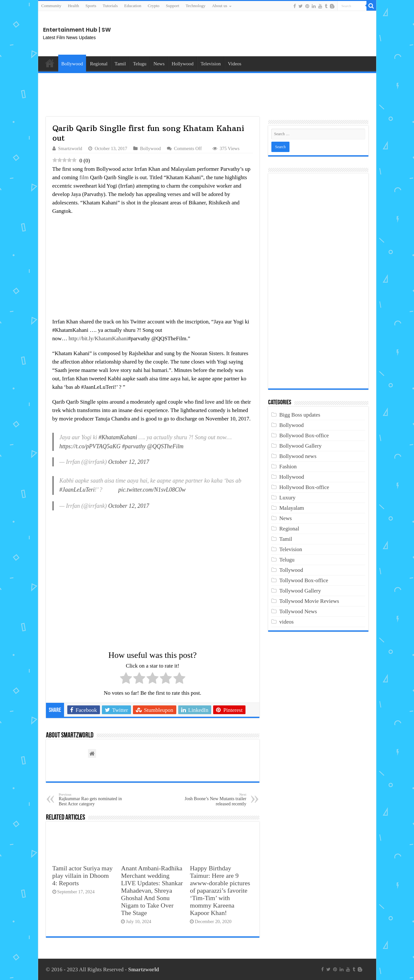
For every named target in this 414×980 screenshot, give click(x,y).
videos (287, 622)
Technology (196, 6)
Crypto (154, 6)
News (159, 64)
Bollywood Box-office (304, 436)
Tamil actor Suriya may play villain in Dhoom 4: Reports (83, 876)
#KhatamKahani (118, 437)
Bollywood (72, 64)
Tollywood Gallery (300, 591)
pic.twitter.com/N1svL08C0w (152, 490)
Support (173, 6)
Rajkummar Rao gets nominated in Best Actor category (92, 799)
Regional (99, 64)
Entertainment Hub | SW (77, 30)
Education (133, 6)
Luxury (288, 498)
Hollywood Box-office (304, 487)
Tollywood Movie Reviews (309, 601)
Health (74, 6)
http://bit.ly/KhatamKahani (98, 338)
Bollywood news (298, 456)
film (84, 177)
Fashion (288, 467)
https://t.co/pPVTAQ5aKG (90, 446)
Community (51, 6)
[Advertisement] (320, 34)
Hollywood (183, 64)
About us (219, 6)
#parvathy (134, 446)
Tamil (120, 64)
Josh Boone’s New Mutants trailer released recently (213, 799)
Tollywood (291, 570)
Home (50, 63)
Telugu (140, 64)
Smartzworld (70, 148)
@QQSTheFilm (165, 446)
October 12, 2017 (129, 462)
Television (211, 64)
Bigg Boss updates (300, 415)
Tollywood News (298, 611)
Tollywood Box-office (304, 580)
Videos (235, 64)
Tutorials (110, 6)
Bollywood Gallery (301, 446)
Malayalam (292, 508)
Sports (91, 6)
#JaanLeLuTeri (77, 490)
